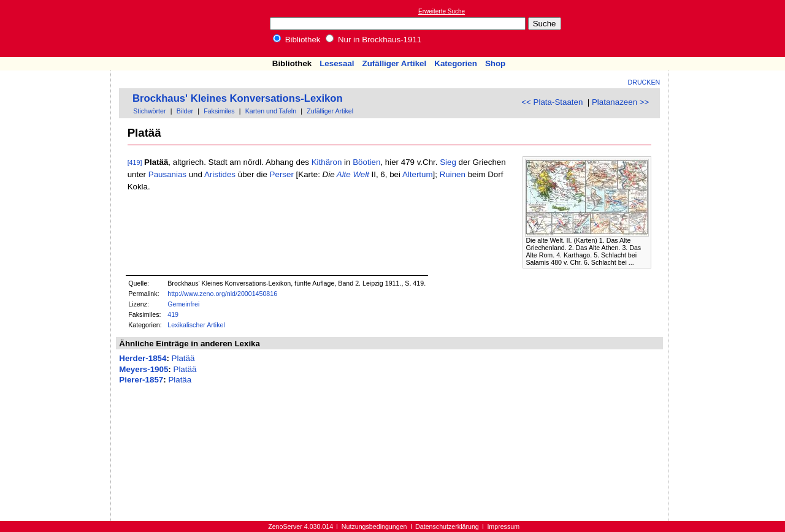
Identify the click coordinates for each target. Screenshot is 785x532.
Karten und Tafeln (271, 111)
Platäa (180, 380)
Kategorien (456, 63)
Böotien (366, 162)
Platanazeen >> (620, 102)
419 (173, 314)
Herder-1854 (143, 358)
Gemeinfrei (183, 304)
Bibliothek (297, 40)
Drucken (644, 82)
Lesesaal (337, 63)
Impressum (503, 526)
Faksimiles (219, 111)
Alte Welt (353, 174)
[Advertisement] (729, 28)
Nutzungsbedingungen (374, 526)
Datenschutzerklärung (447, 526)
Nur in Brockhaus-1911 (373, 40)
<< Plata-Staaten (552, 102)
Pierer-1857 (141, 380)
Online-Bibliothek (58, 28)
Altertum (418, 174)
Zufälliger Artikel (395, 63)
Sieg (448, 162)
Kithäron (327, 162)
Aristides (220, 174)
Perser (282, 174)
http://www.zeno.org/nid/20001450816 (222, 294)
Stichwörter (149, 111)
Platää (183, 358)
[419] (135, 162)
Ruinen (453, 174)
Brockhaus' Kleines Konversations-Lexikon (238, 98)
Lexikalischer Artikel (196, 325)
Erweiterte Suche (442, 11)
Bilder (185, 111)
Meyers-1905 (144, 369)
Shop (495, 63)
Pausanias (167, 174)
